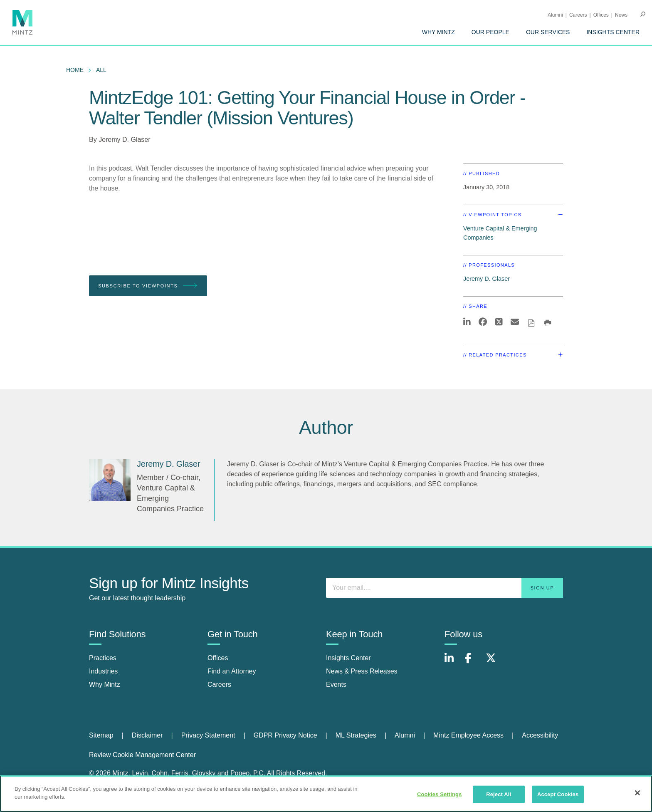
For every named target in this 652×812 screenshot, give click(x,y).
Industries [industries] (103, 671)
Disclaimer (147, 735)
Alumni (555, 15)
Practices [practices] (103, 658)
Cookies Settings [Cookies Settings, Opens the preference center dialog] (440, 794)
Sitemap (101, 735)
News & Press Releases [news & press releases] (362, 671)
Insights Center (613, 32)
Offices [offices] (218, 658)
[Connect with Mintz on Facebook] (473, 662)
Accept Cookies (558, 794)
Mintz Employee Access (468, 735)
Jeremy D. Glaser (124, 140)
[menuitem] (438, 32)
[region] (326, 794)
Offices (601, 15)
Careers (578, 15)
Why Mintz (438, 32)
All (101, 70)
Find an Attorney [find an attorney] (232, 671)
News (621, 15)
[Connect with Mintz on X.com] (494, 662)
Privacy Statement (208, 735)
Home (75, 70)
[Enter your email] (445, 588)
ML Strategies (356, 735)
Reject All (499, 794)
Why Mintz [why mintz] (105, 685)
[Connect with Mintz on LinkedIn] (453, 662)
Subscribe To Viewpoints (148, 286)
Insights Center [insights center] (348, 658)
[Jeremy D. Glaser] (110, 480)
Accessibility (540, 735)
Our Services (548, 32)
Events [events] (336, 685)
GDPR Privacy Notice (285, 735)
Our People (490, 32)
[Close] (637, 793)
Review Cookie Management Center (142, 755)
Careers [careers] (219, 685)
